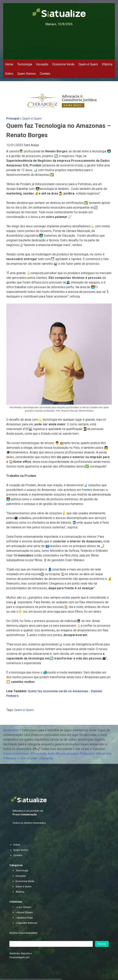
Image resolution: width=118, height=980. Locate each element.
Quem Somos (27, 74)
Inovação (42, 64)
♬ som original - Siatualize (35, 758)
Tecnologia (25, 64)
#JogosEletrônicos (16, 754)
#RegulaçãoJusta (42, 754)
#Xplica (107, 64)
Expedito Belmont (27, 923)
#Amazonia (104, 754)
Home (9, 64)
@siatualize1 (12, 730)
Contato (45, 74)
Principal (13, 119)
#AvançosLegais (67, 754)
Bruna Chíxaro (25, 912)
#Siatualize (87, 754)
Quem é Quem (88, 64)
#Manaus (10, 758)
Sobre (9, 74)
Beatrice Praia (25, 918)
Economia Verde (63, 64)
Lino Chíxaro (24, 907)
